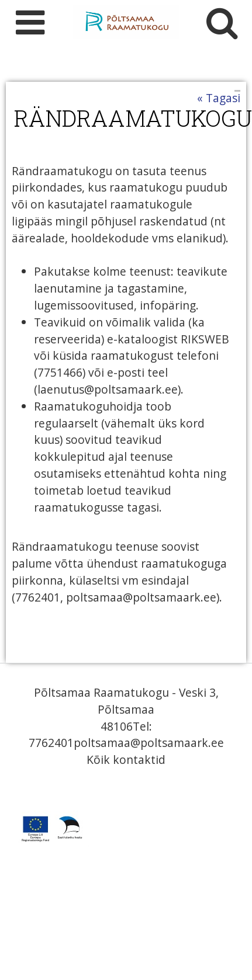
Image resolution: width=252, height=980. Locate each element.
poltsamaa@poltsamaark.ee (149, 743)
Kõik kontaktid (126, 760)
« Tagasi (219, 98)
